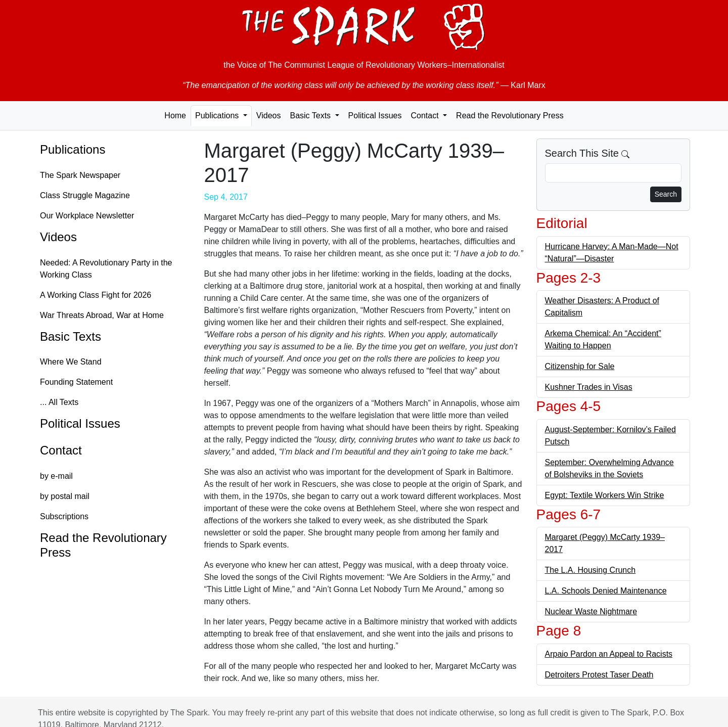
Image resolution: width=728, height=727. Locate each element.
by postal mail (65, 496)
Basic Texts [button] (311, 116)
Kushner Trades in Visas (589, 387)
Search (666, 194)
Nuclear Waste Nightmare (591, 611)
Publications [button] (218, 116)
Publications (73, 149)
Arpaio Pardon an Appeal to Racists (609, 654)
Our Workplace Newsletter (87, 216)
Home (175, 116)
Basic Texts (71, 336)
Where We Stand (71, 362)
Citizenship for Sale (580, 366)
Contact (61, 450)
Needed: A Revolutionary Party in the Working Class (106, 269)
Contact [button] (426, 116)
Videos (269, 116)
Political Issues (375, 116)
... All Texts (59, 402)
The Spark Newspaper (80, 175)
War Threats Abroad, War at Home (102, 315)
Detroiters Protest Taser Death (599, 675)
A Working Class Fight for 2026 (96, 295)
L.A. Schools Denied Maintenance (606, 591)
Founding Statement (76, 382)
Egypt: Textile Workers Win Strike (605, 495)
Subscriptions (64, 516)
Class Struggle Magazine (85, 195)
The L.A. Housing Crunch (590, 570)
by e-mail (56, 476)
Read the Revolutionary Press (510, 116)
